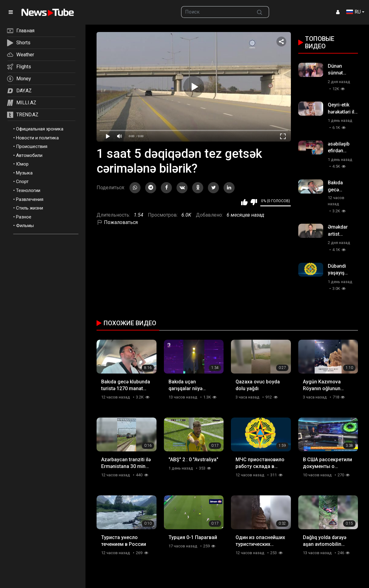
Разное (24, 217)
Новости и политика (37, 138)
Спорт (22, 182)
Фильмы (25, 226)
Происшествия (32, 146)
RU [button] (353, 12)
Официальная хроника (40, 129)
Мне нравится (244, 202)
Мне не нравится (254, 202)
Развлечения (30, 199)
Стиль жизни (30, 208)
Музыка (24, 173)
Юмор (22, 164)
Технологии (28, 190)
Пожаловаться (117, 222)
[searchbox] (216, 12)
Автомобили (29, 155)
